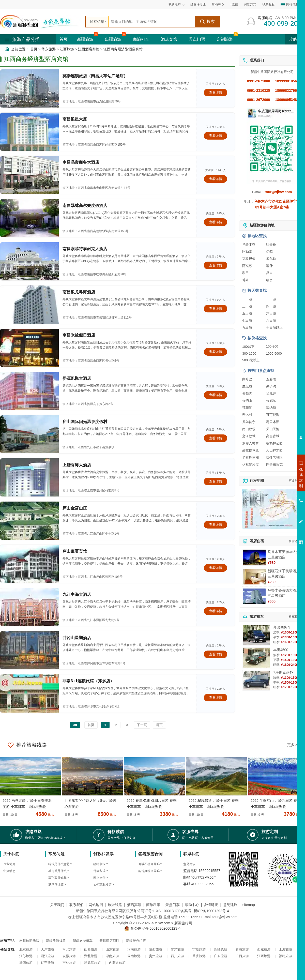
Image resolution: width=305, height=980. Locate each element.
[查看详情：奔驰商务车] (256, 635)
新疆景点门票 (136, 941)
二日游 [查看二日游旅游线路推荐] (271, 299)
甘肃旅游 (177, 949)
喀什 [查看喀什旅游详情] (269, 266)
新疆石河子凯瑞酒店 (284, 571)
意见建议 (189, 864)
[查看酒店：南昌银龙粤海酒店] (29, 305)
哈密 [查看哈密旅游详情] (269, 280)
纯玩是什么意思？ (60, 864)
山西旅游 (91, 949)
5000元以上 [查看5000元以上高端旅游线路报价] (251, 360)
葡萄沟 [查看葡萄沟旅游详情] (247, 393)
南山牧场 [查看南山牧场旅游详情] (249, 429)
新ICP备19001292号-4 (211, 911)
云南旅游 (134, 956)
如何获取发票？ (104, 885)
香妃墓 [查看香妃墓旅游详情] (271, 401)
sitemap (249, 905)
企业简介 (9, 864)
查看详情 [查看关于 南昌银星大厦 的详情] (216, 136)
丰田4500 (281, 650)
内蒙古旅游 (117, 963)
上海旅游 (285, 949)
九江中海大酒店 (77, 594)
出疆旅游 (113, 39)
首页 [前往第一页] (91, 725)
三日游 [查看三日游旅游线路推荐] (247, 306)
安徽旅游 (69, 956)
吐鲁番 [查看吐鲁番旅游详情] (271, 244)
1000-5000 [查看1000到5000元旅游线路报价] (274, 353)
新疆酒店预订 (109, 941)
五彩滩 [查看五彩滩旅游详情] (271, 379)
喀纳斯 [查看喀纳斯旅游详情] (271, 408)
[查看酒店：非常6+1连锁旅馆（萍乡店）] (29, 693)
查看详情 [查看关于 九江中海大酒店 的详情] (216, 611)
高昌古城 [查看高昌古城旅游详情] (273, 436)
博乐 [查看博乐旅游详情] (246, 280)
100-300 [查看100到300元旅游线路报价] (272, 346)
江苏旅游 (26, 956)
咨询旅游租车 (278, 505)
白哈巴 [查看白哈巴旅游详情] (247, 379)
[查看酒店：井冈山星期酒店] (29, 650)
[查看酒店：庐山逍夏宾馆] (29, 564)
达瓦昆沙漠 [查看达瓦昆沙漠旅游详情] (250, 465)
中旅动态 (9, 871)
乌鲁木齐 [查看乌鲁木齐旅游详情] (249, 244)
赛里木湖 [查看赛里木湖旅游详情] (273, 422)
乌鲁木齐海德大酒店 (284, 590)
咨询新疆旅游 (278, 477)
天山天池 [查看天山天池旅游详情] (273, 429)
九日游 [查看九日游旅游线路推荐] (247, 328)
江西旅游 (67, 49)
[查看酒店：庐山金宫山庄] (29, 521)
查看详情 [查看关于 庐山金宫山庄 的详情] (216, 525)
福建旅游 (285, 956)
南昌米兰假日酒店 (79, 335)
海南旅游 (26, 963)
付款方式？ (101, 871)
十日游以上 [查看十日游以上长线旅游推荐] (274, 328)
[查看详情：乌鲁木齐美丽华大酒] (254, 557)
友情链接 (211, 905)
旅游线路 (115, 905)
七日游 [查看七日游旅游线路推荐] (247, 320)
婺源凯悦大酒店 (77, 378)
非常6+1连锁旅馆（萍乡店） (88, 681)
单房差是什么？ (59, 871)
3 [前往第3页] (127, 725)
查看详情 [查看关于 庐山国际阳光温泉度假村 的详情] (216, 438)
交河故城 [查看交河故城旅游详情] (249, 436)
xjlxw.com (163, 923)
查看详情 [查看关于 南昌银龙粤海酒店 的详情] (216, 308)
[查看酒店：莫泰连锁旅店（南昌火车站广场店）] (29, 88)
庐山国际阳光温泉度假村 (85, 422)
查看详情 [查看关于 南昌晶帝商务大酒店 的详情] (216, 179)
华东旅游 (49, 49)
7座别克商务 (283, 672)
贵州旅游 (156, 956)
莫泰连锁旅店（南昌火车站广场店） (95, 76)
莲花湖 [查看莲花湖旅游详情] (247, 408)
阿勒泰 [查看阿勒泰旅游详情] (247, 252)
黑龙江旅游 (92, 963)
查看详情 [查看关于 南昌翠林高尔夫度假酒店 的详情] (216, 222)
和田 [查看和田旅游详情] (246, 273)
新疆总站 (221, 949)
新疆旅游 (85, 39)
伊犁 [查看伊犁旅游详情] (269, 252)
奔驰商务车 (282, 627)
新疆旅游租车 (83, 941)
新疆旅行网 (183, 923)
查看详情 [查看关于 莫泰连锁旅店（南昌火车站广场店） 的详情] (216, 92)
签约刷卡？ (101, 864)
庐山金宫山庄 (75, 508)
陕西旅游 (156, 949)
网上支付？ (101, 878)
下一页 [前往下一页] (142, 725)
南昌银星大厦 (75, 119)
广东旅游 (221, 956)
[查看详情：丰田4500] (256, 658)
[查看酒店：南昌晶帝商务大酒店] (29, 175)
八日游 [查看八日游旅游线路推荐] (271, 320)
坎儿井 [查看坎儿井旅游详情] (271, 393)
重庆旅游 (199, 956)
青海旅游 (242, 949)
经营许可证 (198, 4)
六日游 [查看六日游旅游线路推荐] (271, 313)
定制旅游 (225, 39)
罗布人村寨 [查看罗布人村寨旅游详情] (250, 443)
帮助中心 (218, 4)
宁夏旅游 (199, 949)
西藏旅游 (264, 949)
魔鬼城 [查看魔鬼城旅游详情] (247, 386)
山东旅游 (112, 949)
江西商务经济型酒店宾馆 (123, 49)
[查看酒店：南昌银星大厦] (29, 132)
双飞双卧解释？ (59, 878)
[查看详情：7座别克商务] (256, 680)
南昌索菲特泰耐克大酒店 (85, 249)
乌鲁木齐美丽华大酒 (284, 552)
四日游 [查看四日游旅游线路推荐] (271, 306)
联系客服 (268, 4)
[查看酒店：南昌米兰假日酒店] (29, 348)
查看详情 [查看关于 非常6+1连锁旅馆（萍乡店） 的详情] (216, 697)
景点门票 (197, 39)
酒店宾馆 (169, 39)
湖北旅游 (91, 956)
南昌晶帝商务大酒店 (81, 162)
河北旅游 (69, 949)
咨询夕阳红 (278, 514)
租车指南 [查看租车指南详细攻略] (295, 617)
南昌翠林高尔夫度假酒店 (85, 206)
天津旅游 (48, 949)
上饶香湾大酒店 (77, 465)
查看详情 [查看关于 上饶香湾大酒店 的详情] (216, 481)
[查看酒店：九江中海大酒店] (29, 607)
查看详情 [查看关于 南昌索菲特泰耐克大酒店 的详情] (216, 265)
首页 (64, 39)
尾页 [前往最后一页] (159, 725)
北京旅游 (26, 949)
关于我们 (57, 905)
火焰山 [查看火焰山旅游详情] (247, 401)
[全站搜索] (152, 22)
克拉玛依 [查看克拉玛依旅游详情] (249, 259)
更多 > (292, 745)
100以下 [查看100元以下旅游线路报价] (248, 347)
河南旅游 (134, 949)
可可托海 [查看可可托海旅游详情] (273, 415)
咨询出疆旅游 (278, 486)
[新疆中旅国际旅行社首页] (41, 22)
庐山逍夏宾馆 (75, 551)
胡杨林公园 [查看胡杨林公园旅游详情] (274, 443)
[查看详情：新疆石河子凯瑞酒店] (254, 577)
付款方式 (250, 4)
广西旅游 (242, 956)
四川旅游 (177, 956)
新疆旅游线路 (56, 941)
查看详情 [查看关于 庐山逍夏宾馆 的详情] (216, 568)
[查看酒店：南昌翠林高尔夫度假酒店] (29, 218)
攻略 (295, 39)
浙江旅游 (48, 956)
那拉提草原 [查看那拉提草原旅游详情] (250, 450)
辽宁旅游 (48, 963)
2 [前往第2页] (116, 725)
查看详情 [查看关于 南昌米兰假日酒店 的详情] (216, 352)
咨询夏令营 (278, 495)
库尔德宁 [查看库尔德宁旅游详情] (249, 422)
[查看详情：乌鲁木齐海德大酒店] (254, 596)
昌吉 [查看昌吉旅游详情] (269, 273)
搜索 (207, 22)
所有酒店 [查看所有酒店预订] (295, 541)
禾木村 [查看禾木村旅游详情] (247, 415)
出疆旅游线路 (29, 941)
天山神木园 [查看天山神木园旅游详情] (274, 450)
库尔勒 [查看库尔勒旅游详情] (271, 259)
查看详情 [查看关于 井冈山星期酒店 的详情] (216, 654)
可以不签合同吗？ (150, 864)
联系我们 (77, 905)
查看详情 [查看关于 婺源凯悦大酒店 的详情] (216, 395)
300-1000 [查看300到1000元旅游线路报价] (249, 353)
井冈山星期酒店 (77, 638)
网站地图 (96, 905)
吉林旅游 (69, 963)
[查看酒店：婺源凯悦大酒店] (29, 391)
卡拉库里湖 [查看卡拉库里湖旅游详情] (250, 457)
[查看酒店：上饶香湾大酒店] (29, 477)
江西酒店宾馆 (89, 49)
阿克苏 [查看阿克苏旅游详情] (247, 266)
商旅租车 (141, 39)
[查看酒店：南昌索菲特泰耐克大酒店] (29, 261)
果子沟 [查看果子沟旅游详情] (271, 386)
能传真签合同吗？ (150, 871)
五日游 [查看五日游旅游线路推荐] (247, 313)
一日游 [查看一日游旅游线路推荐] (247, 299)
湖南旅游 (112, 956)
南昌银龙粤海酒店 (79, 292)
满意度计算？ (57, 885)
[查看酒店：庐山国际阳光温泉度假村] (29, 434)
